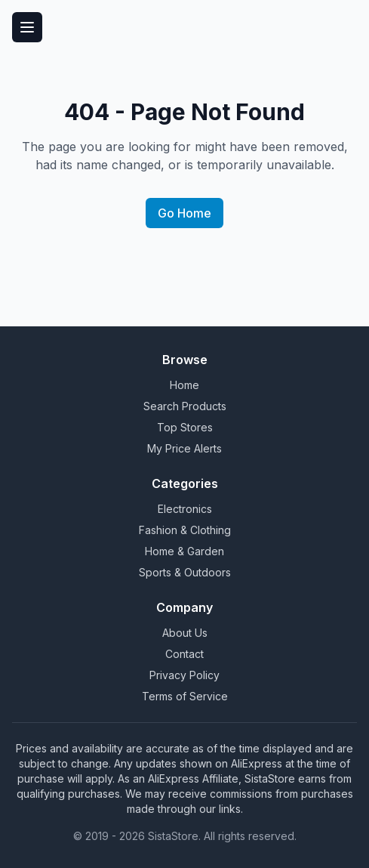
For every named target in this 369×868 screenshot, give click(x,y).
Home (184, 385)
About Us (185, 633)
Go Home (184, 213)
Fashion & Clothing (185, 530)
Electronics (185, 509)
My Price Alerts (184, 448)
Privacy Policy (184, 675)
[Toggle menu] (27, 27)
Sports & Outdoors (185, 572)
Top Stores (185, 427)
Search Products (185, 406)
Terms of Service (185, 696)
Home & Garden (184, 551)
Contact (184, 654)
